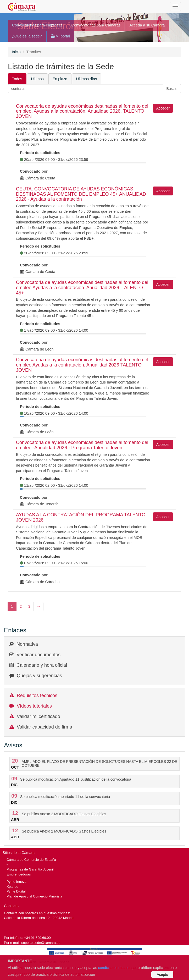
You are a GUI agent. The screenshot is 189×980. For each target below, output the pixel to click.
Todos (17, 79)
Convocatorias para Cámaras (96, 25)
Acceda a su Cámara (147, 25)
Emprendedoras (19, 874)
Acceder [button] (163, 108)
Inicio (16, 52)
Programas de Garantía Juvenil (30, 869)
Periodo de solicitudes (40, 153)
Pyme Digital (16, 891)
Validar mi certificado (38, 716)
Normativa (27, 644)
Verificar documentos (38, 655)
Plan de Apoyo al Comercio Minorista (34, 896)
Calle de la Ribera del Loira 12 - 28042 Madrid (39, 918)
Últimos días (87, 79)
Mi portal (60, 36)
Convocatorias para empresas (37, 25)
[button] (172, 89)
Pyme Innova (16, 882)
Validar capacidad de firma (45, 727)
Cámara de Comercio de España (31, 860)
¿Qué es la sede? (27, 36)
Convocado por (34, 171)
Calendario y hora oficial (42, 665)
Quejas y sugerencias (39, 676)
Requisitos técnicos (37, 696)
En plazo (60, 79)
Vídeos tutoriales (34, 706)
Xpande (12, 887)
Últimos (37, 79)
